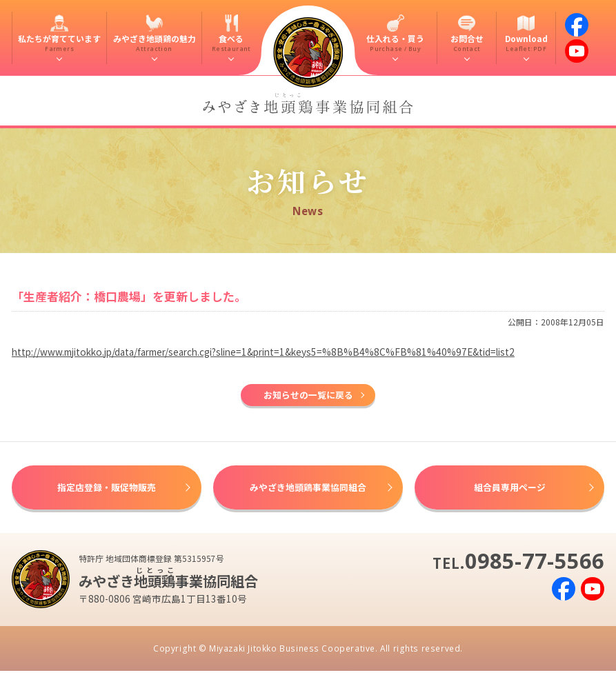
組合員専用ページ (510, 490)
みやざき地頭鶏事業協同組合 (308, 490)
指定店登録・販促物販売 (106, 490)
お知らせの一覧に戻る (308, 396)
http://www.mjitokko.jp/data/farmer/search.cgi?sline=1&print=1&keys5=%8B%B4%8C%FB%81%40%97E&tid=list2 (263, 352)
